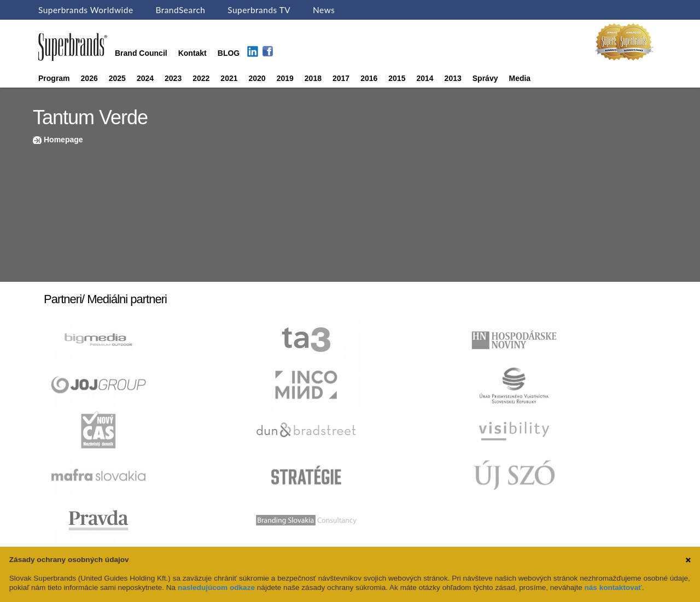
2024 (145, 78)
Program (54, 78)
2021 (229, 78)
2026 (89, 78)
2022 (201, 78)
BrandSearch (180, 10)
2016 (369, 78)
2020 (257, 78)
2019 (285, 78)
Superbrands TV (259, 10)
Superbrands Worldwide (86, 10)
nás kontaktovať (613, 587)
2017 (341, 78)
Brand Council (141, 53)
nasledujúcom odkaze (216, 587)
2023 (173, 78)
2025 (117, 78)
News (324, 10)
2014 (425, 78)
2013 (453, 78)
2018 (313, 78)
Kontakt (192, 53)
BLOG (229, 53)
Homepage (63, 140)
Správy (485, 78)
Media (520, 78)
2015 (397, 78)
